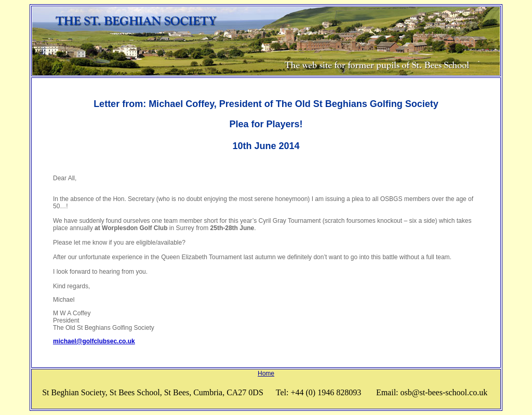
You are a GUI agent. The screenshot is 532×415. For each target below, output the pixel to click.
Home (266, 373)
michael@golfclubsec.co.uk (94, 341)
